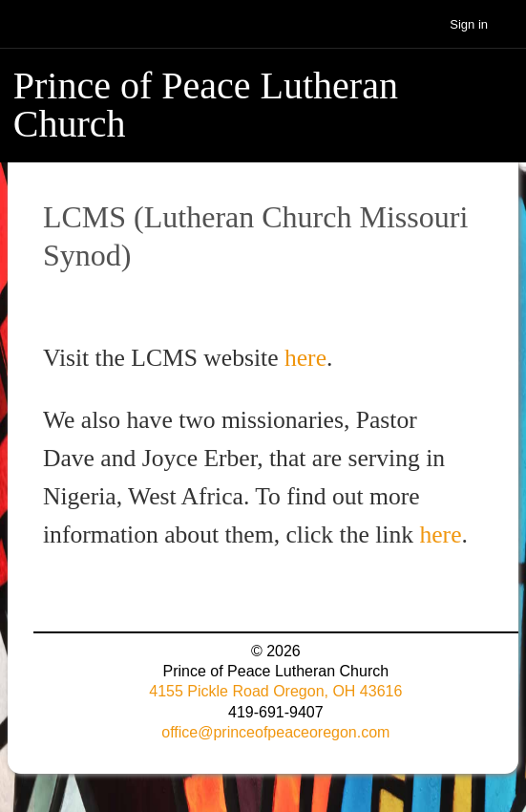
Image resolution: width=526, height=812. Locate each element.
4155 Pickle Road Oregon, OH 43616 (275, 691)
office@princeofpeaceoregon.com (275, 732)
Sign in (469, 24)
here (305, 358)
